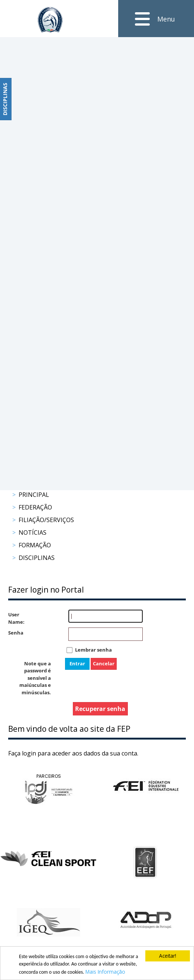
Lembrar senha (93, 650)
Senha (16, 633)
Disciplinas (37, 558)
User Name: (16, 618)
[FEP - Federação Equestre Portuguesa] (50, 19)
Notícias (33, 532)
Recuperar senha (100, 709)
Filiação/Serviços (46, 520)
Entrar (77, 663)
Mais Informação (105, 972)
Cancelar (104, 663)
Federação (35, 507)
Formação (35, 545)
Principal (34, 495)
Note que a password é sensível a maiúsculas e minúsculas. (35, 678)
